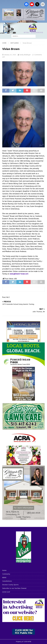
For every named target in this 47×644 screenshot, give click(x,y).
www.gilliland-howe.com (19, 274)
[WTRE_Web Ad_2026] (23, 365)
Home (4, 570)
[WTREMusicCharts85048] (24, 464)
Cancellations (7, 581)
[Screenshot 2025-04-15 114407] (23, 428)
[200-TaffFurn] (24, 399)
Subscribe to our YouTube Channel (14, 588)
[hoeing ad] (24, 341)
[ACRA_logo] (24, 441)
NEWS (4, 578)
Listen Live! (6, 592)
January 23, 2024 (10, 55)
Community (6, 574)
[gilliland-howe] (23, 519)
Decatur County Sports (10, 585)
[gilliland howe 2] (23, 19)
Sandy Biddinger (25, 55)
